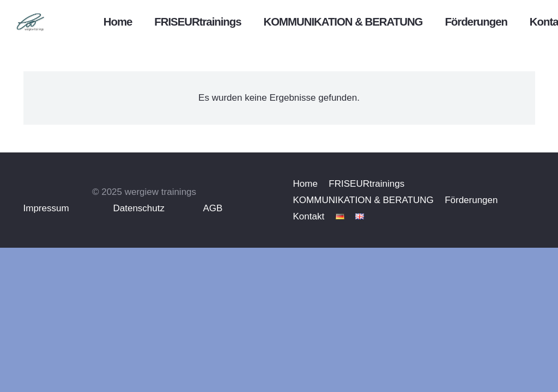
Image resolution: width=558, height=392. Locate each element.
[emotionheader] (47, 22)
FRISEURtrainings (366, 184)
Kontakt (309, 216)
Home (305, 184)
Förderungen (471, 200)
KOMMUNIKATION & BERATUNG (363, 200)
